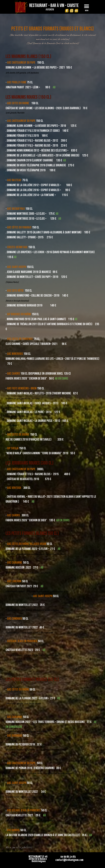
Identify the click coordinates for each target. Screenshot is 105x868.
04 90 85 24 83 (68, 857)
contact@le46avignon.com (69, 860)
